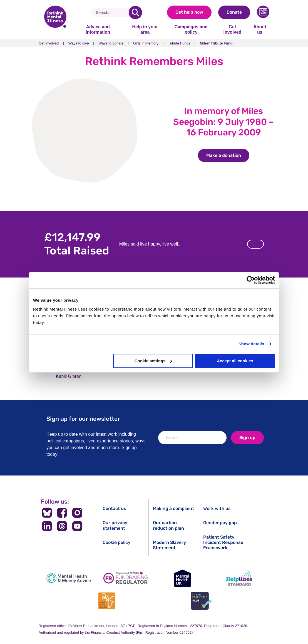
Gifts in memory (146, 43)
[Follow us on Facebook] (62, 513)
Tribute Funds (179, 43)
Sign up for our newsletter (83, 419)
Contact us (114, 508)
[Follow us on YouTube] (77, 526)
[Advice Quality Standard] (107, 601)
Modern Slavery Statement (169, 545)
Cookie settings (153, 361)
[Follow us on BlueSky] (47, 513)
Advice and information (98, 29)
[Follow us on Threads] (62, 526)
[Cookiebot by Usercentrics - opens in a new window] (251, 280)
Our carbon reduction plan (168, 525)
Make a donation (228, 155)
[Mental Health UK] (182, 578)
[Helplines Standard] (239, 578)
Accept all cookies (235, 361)
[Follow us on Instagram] (77, 513)
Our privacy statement (115, 525)
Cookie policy (116, 542)
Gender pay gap (220, 523)
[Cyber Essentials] (201, 601)
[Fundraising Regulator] (126, 578)
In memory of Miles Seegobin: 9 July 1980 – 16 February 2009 (223, 122)
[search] (135, 13)
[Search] (112, 13)
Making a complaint (173, 508)
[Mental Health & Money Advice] (69, 578)
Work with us (217, 508)
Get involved (232, 29)
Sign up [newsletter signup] (247, 438)
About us (260, 29)
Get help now (189, 12)
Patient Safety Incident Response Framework (223, 542)
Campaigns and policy (191, 29)
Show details (251, 344)
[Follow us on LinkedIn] (47, 526)
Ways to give (79, 43)
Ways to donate (111, 43)
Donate (234, 12)
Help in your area (145, 29)
